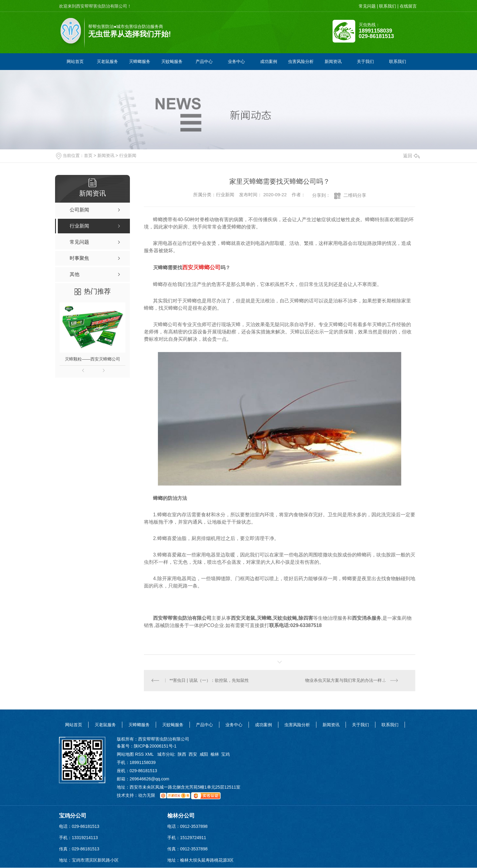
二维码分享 (355, 195)
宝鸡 (225, 755)
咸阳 (204, 755)
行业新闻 (128, 155)
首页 (88, 155)
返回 (411, 156)
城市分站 (166, 755)
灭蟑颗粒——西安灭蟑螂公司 (92, 359)
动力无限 (147, 796)
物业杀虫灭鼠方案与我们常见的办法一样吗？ (348, 681)
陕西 (182, 755)
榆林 (215, 755)
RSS (140, 755)
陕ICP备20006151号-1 (155, 746)
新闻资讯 (106, 155)
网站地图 (125, 755)
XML (150, 755)
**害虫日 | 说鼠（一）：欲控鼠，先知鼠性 (209, 681)
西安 (193, 755)
